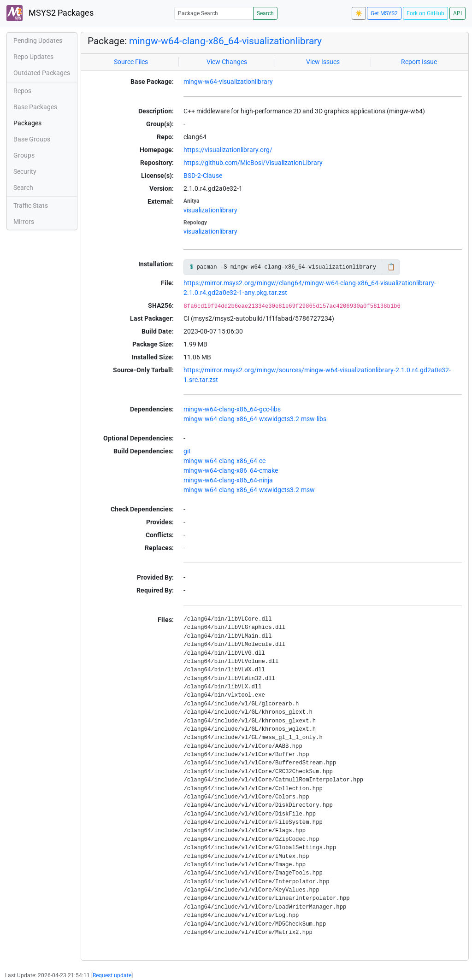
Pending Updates (38, 41)
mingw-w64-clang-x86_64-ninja (228, 480)
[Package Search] (214, 13)
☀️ (359, 13)
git (187, 451)
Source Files (131, 62)
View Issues (323, 62)
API (457, 13)
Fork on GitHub (425, 13)
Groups (24, 155)
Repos (22, 91)
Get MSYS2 (384, 13)
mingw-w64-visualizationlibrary (228, 82)
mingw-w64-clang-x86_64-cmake (231, 470)
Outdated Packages (42, 73)
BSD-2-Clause (203, 176)
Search (265, 13)
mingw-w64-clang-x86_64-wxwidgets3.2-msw (249, 490)
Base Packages (35, 107)
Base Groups (32, 139)
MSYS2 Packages (50, 13)
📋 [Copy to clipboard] (391, 267)
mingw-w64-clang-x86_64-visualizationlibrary (225, 41)
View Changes (227, 62)
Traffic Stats (31, 205)
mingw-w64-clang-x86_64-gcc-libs (232, 409)
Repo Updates (33, 57)
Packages (27, 123)
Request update (112, 975)
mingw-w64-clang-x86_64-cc (224, 461)
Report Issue (419, 62)
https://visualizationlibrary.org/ (228, 150)
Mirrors (24, 222)
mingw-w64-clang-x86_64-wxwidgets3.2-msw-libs (255, 419)
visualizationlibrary (210, 210)
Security (25, 171)
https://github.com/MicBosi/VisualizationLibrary (253, 163)
